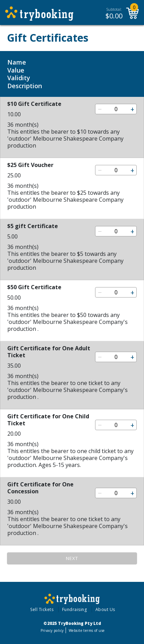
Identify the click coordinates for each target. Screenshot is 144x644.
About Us (105, 609)
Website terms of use (87, 630)
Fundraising (75, 609)
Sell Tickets (42, 609)
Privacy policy (52, 630)
